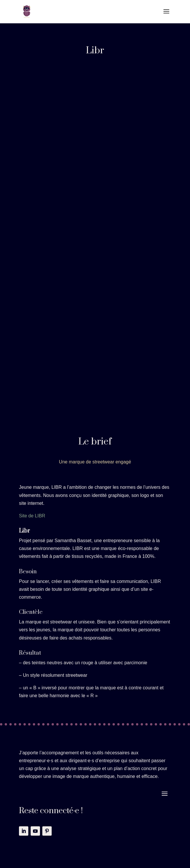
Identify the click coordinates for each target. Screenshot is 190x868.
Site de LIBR (32, 516)
